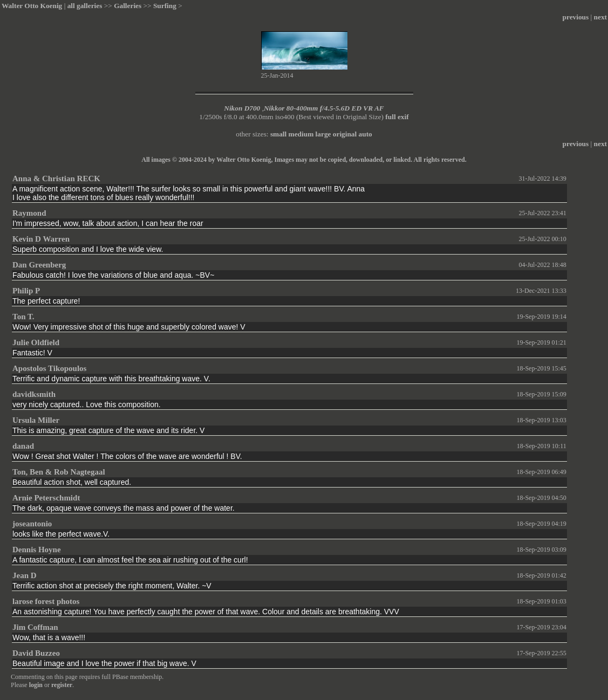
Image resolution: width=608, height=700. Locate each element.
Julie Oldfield (36, 342)
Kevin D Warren (41, 239)
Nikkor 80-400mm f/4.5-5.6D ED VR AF (324, 108)
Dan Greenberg (39, 265)
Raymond (29, 213)
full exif (397, 117)
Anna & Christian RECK (56, 179)
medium (301, 134)
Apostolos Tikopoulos (49, 368)
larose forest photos (46, 601)
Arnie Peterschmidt (46, 498)
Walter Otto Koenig (32, 6)
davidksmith (34, 394)
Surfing (165, 6)
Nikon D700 (242, 108)
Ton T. (23, 317)
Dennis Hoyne (37, 550)
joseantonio (32, 524)
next (600, 17)
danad (23, 446)
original (345, 134)
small (278, 134)
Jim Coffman (35, 627)
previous (576, 17)
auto (366, 134)
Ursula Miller (36, 420)
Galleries (128, 6)
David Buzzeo (36, 653)
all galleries (85, 6)
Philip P (26, 291)
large (323, 134)
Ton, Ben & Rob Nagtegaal (59, 472)
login (36, 685)
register (62, 685)
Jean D (25, 575)
